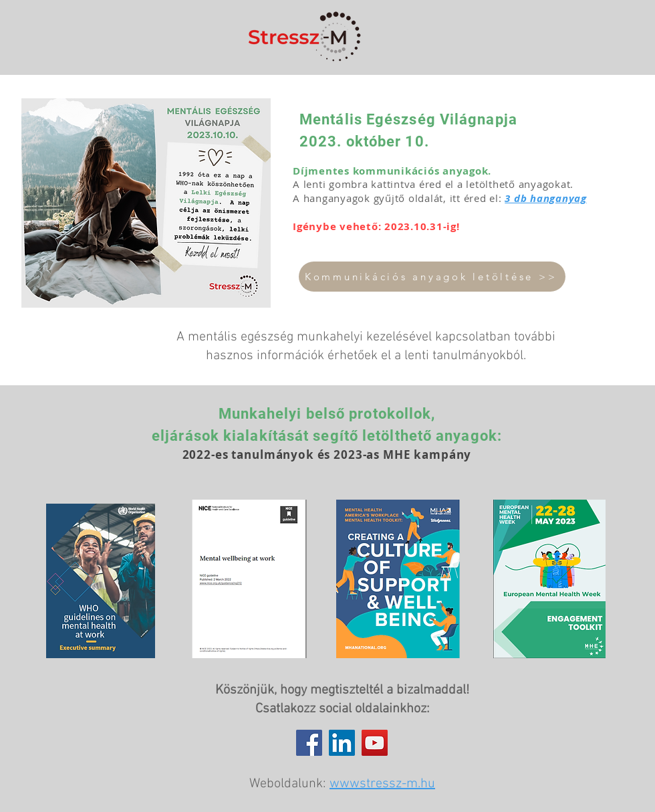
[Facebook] (309, 743)
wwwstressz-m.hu (382, 784)
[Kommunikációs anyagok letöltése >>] (432, 277)
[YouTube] (375, 743)
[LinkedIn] (342, 743)
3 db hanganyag (546, 198)
